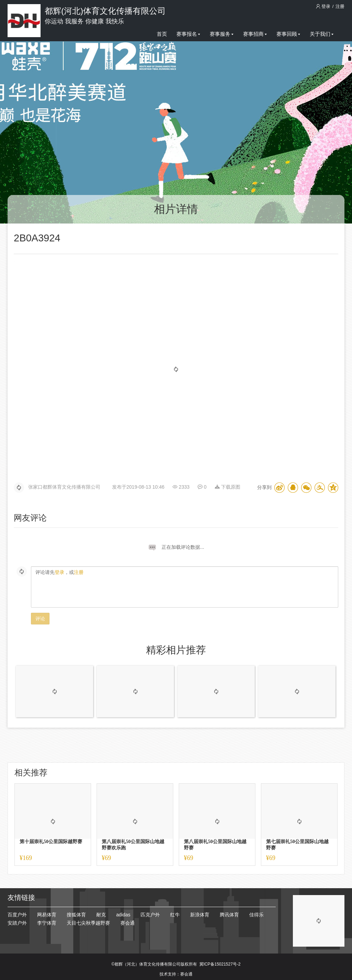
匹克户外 (150, 915)
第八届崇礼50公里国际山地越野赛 (215, 845)
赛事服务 (222, 34)
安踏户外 (17, 923)
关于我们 (322, 34)
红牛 (175, 915)
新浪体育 (200, 915)
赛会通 (128, 923)
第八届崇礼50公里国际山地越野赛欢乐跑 (133, 845)
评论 (40, 619)
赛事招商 (255, 34)
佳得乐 (256, 915)
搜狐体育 (76, 915)
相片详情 (176, 209)
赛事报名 (188, 34)
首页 (162, 34)
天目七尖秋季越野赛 (88, 923)
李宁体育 (47, 923)
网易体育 (47, 915)
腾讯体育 (229, 915)
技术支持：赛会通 (176, 974)
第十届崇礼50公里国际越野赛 (51, 842)
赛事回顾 (288, 34)
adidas (123, 915)
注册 (340, 6)
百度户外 (17, 915)
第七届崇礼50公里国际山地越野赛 (297, 845)
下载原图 (228, 487)
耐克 (101, 915)
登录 (324, 6)
